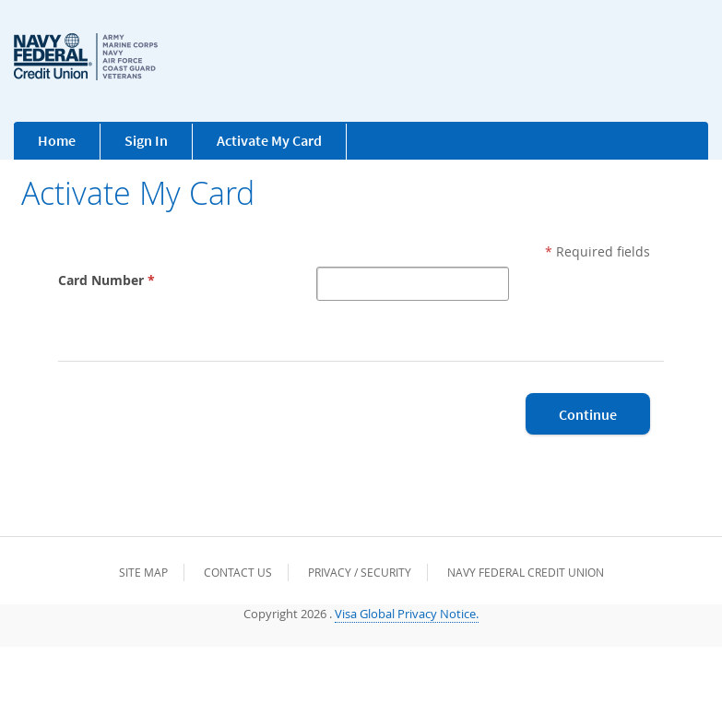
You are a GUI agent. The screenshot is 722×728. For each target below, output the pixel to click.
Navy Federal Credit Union (526, 572)
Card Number (108, 280)
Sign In (146, 140)
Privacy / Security (360, 572)
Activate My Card (269, 140)
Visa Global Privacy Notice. (407, 614)
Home (57, 140)
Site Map (143, 572)
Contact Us (238, 572)
